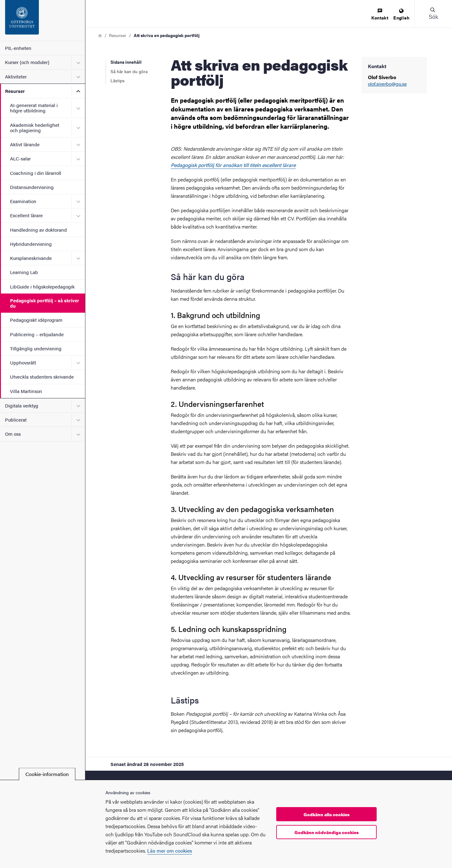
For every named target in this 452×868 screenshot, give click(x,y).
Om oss (13, 434)
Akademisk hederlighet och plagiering (35, 127)
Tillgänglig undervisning (36, 348)
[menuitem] (380, 15)
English (401, 15)
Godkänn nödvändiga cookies (327, 832)
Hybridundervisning (31, 244)
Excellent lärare (26, 215)
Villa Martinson (26, 391)
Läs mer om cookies (170, 851)
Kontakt (380, 15)
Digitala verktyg (22, 405)
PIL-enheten (18, 48)
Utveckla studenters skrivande (42, 377)
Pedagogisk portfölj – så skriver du (45, 303)
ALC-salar (20, 158)
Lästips (118, 80)
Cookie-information (47, 774)
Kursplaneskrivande (31, 258)
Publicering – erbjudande (37, 334)
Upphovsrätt (23, 362)
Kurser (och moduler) (27, 62)
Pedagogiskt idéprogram (36, 320)
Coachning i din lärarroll (36, 173)
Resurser (15, 91)
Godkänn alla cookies (327, 814)
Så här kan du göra (129, 71)
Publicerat (16, 420)
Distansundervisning (32, 187)
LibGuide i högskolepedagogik (42, 286)
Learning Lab (24, 272)
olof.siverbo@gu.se (387, 84)
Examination (23, 201)
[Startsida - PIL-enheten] (43, 20)
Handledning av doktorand (38, 230)
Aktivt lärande (25, 144)
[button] (433, 14)
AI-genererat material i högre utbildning (34, 108)
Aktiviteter (16, 76)
